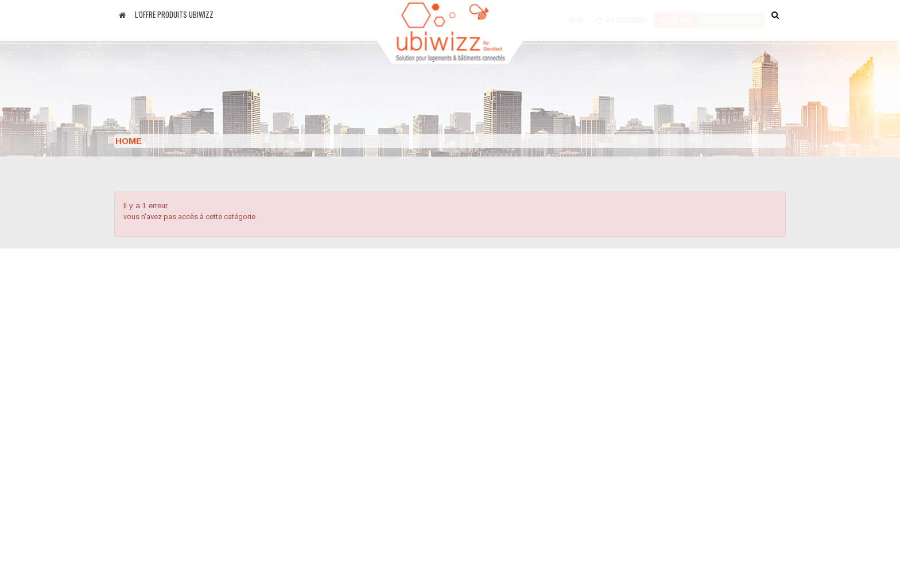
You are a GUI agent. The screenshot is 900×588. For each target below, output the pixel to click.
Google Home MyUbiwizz (160, 467)
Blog (577, 14)
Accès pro (676, 14)
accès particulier (732, 14)
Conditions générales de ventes (519, 430)
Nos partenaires (374, 434)
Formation (477, 467)
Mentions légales (376, 455)
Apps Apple (135, 430)
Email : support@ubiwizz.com (686, 465)
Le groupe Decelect (380, 414)
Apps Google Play (147, 449)
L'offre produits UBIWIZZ (174, 14)
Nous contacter (487, 412)
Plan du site (481, 449)
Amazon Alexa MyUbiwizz (161, 485)
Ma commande (622, 14)
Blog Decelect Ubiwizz (155, 412)
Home (129, 141)
